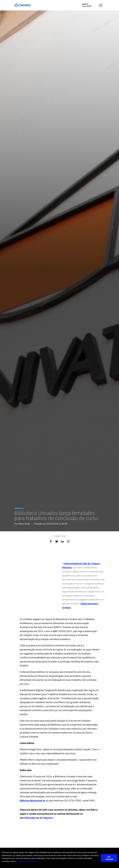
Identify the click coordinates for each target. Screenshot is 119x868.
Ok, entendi (109, 858)
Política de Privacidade (26, 861)
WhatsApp (30, 818)
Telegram (48, 818)
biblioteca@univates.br (32, 801)
